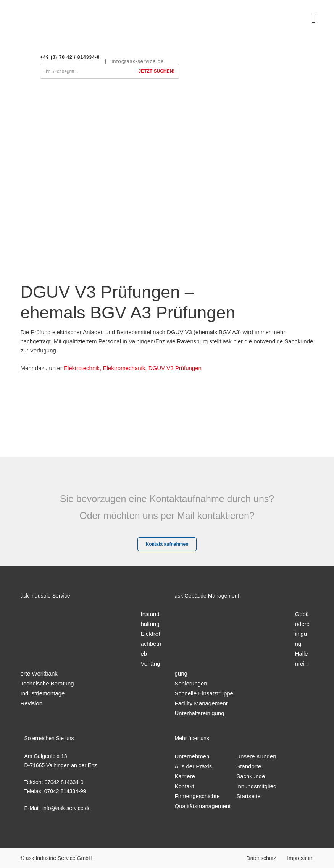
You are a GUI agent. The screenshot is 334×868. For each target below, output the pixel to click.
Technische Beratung (47, 683)
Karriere (185, 776)
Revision (32, 703)
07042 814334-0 (64, 782)
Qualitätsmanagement (203, 806)
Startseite (248, 796)
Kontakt (185, 786)
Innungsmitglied (256, 786)
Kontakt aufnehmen (167, 544)
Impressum (300, 858)
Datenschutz (261, 858)
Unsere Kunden (256, 756)
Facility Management (201, 703)
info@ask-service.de (138, 61)
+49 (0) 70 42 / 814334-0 (70, 57)
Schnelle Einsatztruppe (204, 693)
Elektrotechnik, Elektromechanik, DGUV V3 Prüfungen (133, 368)
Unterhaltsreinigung (200, 713)
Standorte (249, 766)
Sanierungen (191, 683)
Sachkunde (251, 776)
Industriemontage (43, 693)
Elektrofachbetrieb (151, 644)
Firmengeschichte (197, 796)
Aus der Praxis (194, 766)
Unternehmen (192, 756)
